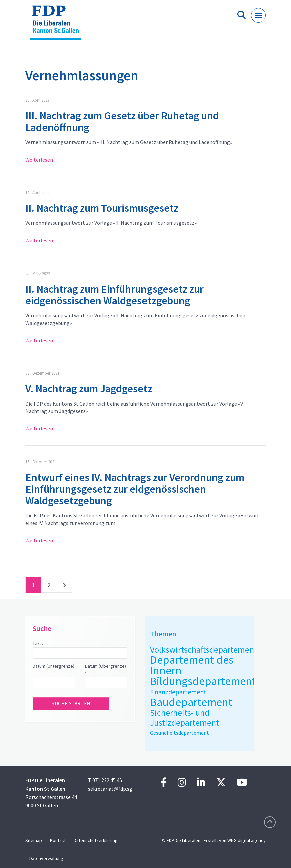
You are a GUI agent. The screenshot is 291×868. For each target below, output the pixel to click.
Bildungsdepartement (203, 681)
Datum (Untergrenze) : (54, 669)
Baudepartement (191, 702)
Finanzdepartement (178, 692)
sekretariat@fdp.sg (110, 789)
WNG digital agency (246, 840)
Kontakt (58, 840)
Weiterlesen (39, 160)
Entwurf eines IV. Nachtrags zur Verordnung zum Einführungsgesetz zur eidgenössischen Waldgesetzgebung (135, 489)
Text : (38, 643)
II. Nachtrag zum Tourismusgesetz (102, 208)
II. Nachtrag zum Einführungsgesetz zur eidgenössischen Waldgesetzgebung (114, 295)
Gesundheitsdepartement (179, 733)
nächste (65, 586)
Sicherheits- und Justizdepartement (184, 718)
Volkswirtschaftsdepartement (203, 649)
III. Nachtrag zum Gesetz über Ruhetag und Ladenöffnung (122, 121)
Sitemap (34, 840)
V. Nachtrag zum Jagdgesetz (89, 389)
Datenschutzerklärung (96, 840)
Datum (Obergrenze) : (106, 669)
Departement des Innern (192, 665)
